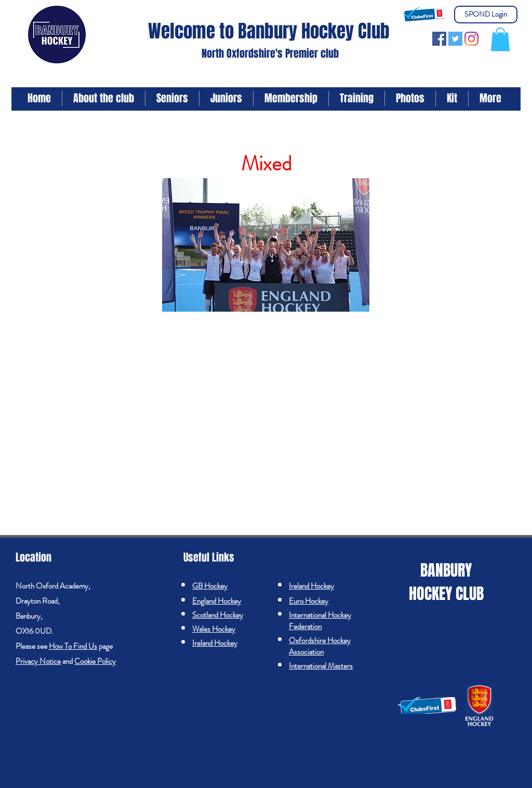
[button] (500, 39)
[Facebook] (439, 39)
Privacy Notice (38, 661)
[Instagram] (471, 39)
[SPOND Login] (486, 15)
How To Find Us (73, 646)
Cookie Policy (95, 661)
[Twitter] (455, 39)
